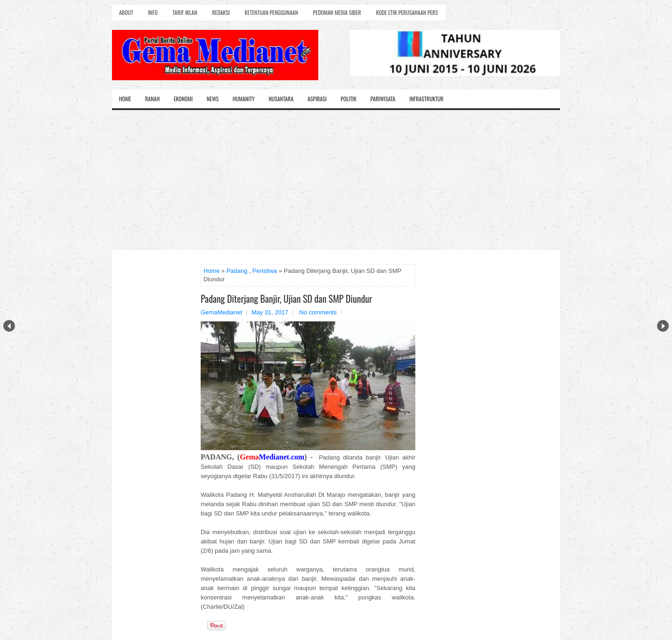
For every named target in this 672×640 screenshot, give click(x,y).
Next (663, 326)
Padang (237, 271)
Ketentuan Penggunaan (271, 12)
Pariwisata (383, 99)
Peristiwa (265, 271)
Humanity (244, 99)
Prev (9, 326)
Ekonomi (183, 99)
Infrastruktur (426, 99)
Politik (349, 99)
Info (153, 12)
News (213, 99)
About (126, 12)
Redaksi (221, 12)
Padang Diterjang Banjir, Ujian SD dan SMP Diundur (287, 299)
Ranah (152, 99)
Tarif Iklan (185, 12)
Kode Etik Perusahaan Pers (407, 12)
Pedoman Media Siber (337, 12)
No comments (318, 312)
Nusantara (281, 99)
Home (125, 99)
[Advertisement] (336, 180)
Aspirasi (317, 99)
